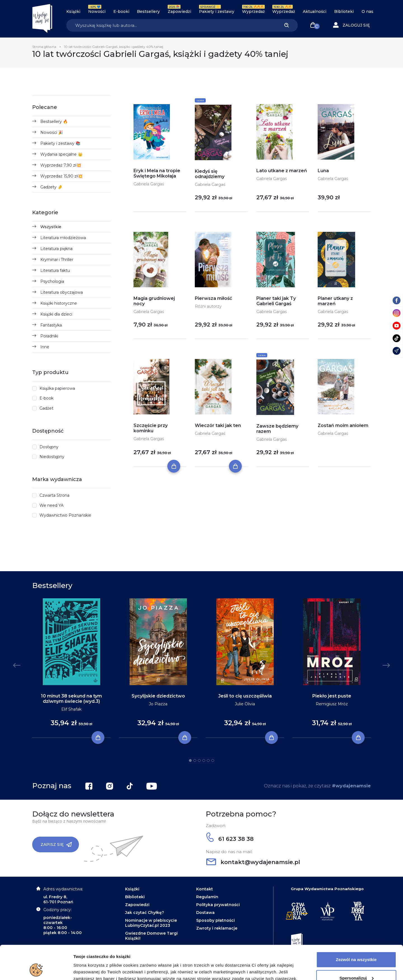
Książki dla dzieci (56, 314)
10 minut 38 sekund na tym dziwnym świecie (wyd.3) (71, 699)
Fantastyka (51, 325)
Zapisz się (56, 844)
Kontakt (205, 889)
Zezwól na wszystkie (356, 928)
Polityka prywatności (218, 905)
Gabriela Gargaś (149, 184)
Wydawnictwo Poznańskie (65, 515)
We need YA (51, 505)
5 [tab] (208, 760)
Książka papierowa (57, 388)
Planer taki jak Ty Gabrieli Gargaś (276, 301)
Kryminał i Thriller (57, 260)
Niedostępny (52, 457)
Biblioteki (344, 11)
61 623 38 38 (230, 839)
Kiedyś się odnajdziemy (210, 174)
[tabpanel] (71, 668)
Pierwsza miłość (213, 298)
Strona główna (44, 47)
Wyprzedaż (253, 11)
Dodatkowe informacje (96, 969)
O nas (367, 11)
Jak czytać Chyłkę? (145, 913)
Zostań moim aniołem (343, 425)
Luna (323, 171)
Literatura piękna (56, 249)
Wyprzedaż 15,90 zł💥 (61, 176)
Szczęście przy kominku (151, 428)
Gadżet (46, 408)
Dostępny (49, 447)
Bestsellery (148, 11)
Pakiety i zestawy (217, 11)
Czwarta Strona (54, 495)
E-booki (121, 11)
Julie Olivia (245, 704)
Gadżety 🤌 (51, 187)
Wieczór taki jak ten (218, 425)
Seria (200, 101)
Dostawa (205, 913)
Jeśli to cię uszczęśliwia (245, 696)
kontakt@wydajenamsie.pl (253, 862)
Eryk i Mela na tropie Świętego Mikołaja (157, 173)
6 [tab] (213, 760)
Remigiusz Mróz (332, 704)
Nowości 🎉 (52, 132)
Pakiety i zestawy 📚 (60, 143)
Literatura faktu (55, 270)
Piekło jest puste (332, 696)
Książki (73, 11)
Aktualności (315, 11)
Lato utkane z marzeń (282, 171)
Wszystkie (51, 227)
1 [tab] (190, 760)
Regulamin (207, 897)
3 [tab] (199, 760)
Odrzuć (356, 964)
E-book (46, 398)
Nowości (97, 11)
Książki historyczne (59, 303)
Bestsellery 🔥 (54, 122)
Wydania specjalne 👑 (61, 154)
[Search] (171, 25)
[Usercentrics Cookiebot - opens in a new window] (36, 969)
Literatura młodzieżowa (63, 238)
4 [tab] (204, 760)
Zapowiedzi (179, 11)
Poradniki (49, 336)
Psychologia (52, 281)
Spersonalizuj (357, 946)
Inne (45, 347)
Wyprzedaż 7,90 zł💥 (61, 165)
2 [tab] (195, 760)
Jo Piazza (158, 704)
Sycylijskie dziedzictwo (158, 696)
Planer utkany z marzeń (335, 301)
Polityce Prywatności (266, 954)
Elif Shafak (71, 709)
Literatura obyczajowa (62, 292)
